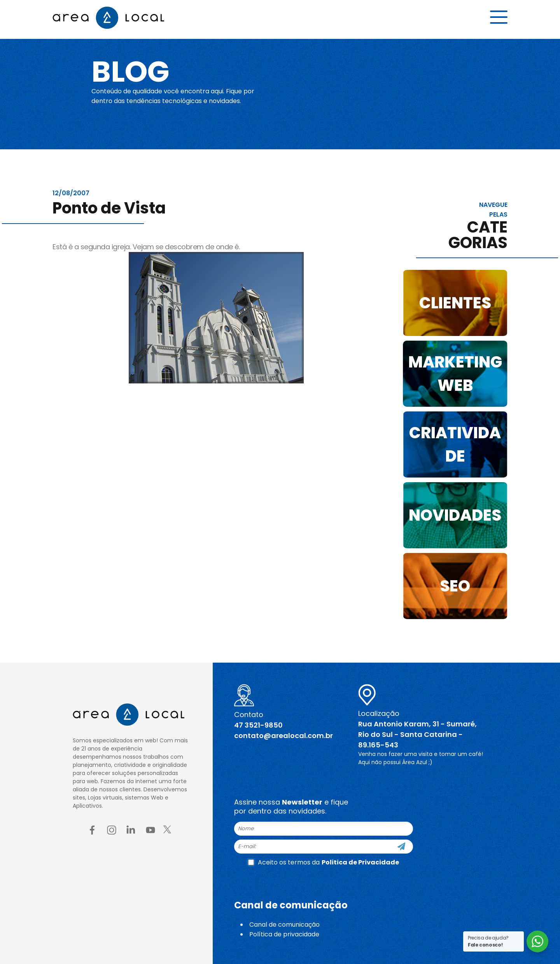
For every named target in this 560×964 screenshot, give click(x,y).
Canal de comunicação (284, 925)
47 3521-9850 (258, 725)
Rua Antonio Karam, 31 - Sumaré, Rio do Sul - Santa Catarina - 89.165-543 (417, 734)
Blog (134, 71)
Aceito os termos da (324, 862)
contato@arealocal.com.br (283, 736)
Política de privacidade (284, 934)
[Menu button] (499, 18)
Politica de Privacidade (360, 862)
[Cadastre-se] (401, 847)
